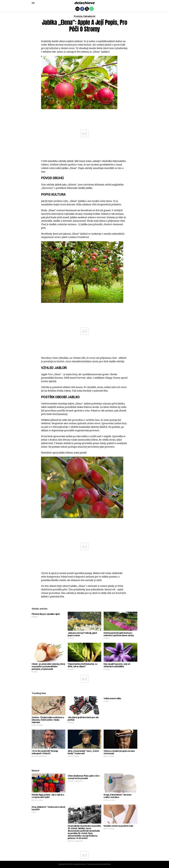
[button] (33, 3)
